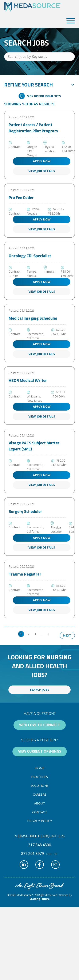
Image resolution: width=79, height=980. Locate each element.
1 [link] (21, 634)
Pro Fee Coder (21, 197)
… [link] (42, 634)
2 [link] (29, 634)
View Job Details (42, 171)
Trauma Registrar (25, 574)
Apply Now (42, 161)
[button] (70, 21)
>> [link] (55, 634)
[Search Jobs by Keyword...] (39, 57)
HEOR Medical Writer (28, 380)
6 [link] (48, 634)
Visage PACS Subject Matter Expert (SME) (34, 446)
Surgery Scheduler (25, 511)
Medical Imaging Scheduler (33, 318)
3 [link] (35, 634)
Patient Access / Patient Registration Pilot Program (33, 128)
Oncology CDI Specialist (30, 256)
